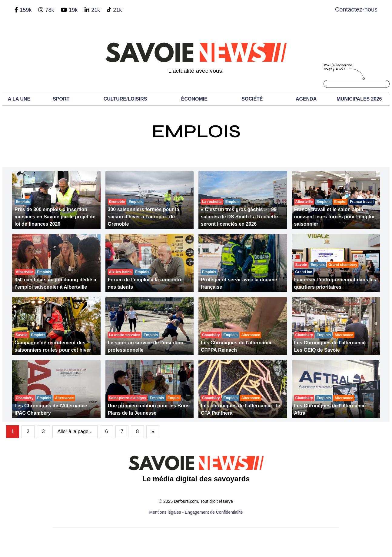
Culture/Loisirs (125, 99)
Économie (194, 99)
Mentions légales (165, 512)
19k (73, 10)
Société (252, 99)
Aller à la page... (75, 431)
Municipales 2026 (359, 99)
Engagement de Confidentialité (214, 512)
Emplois (196, 131)
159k (26, 10)
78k (50, 10)
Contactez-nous (356, 9)
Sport (61, 99)
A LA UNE (19, 99)
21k (96, 10)
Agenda (306, 99)
